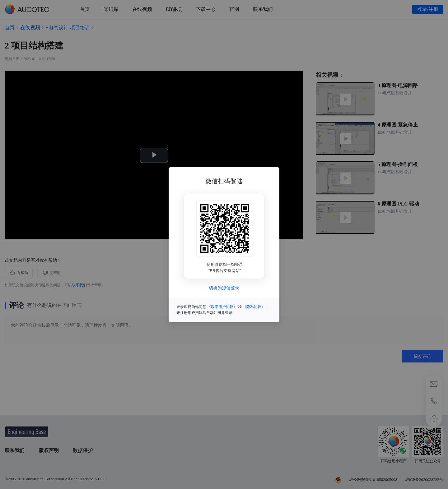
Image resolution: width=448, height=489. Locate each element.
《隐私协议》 (254, 307)
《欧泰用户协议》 (222, 307)
